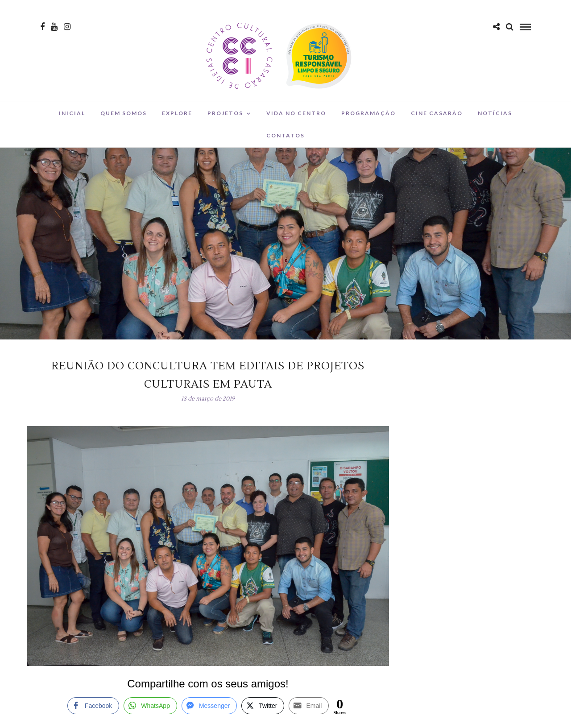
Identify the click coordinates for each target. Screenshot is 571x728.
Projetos (225, 113)
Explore (177, 113)
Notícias (495, 113)
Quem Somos (124, 113)
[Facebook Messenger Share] (209, 706)
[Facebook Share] (93, 706)
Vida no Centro (296, 113)
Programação (368, 113)
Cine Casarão (437, 113)
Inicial (72, 113)
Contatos (285, 135)
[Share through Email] (309, 706)
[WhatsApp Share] (150, 706)
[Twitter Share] (263, 706)
